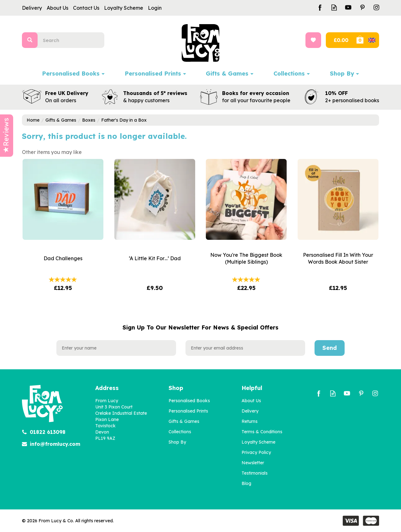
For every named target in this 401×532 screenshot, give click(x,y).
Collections (180, 432)
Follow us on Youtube (348, 7)
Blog (246, 483)
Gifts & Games (184, 421)
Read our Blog (334, 7)
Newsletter (253, 463)
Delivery (250, 411)
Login (155, 8)
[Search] (73, 40)
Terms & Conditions (262, 432)
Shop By (177, 442)
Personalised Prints (188, 411)
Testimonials (255, 473)
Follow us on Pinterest (362, 7)
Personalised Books (189, 401)
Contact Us (86, 8)
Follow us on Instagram (376, 7)
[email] (245, 348)
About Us (251, 401)
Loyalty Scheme (258, 442)
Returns (250, 421)
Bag (367, 40)
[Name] (116, 348)
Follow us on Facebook (320, 7)
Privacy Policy (256, 452)
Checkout (340, 40)
